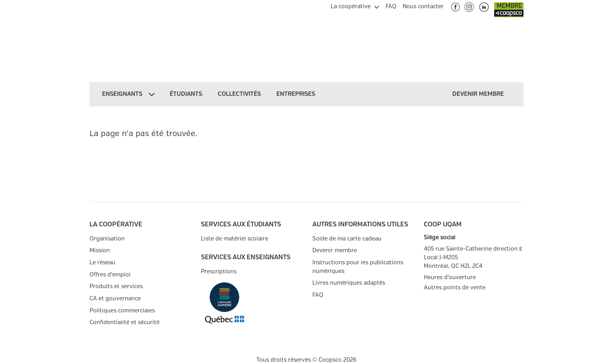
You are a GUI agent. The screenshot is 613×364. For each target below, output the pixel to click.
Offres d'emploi (110, 275)
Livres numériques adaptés (349, 283)
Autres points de (455, 288)
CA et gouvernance (115, 299)
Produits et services (116, 286)
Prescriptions (219, 272)
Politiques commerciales (122, 311)
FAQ (318, 295)
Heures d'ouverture (450, 277)
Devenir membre (335, 250)
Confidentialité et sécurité (125, 322)
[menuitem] (355, 5)
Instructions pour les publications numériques (358, 267)
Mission (100, 250)
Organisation (107, 239)
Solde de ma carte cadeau (347, 239)
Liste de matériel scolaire (235, 239)
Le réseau (102, 263)
